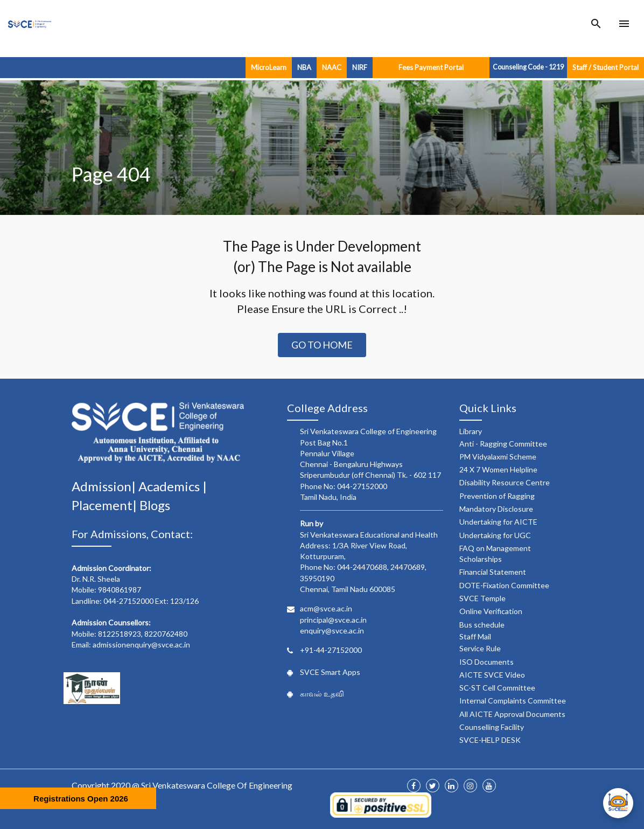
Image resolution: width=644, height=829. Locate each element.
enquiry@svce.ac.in (332, 631)
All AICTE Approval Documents (512, 714)
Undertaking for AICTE (498, 522)
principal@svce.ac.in (333, 620)
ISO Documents (486, 662)
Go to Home (322, 345)
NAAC (332, 67)
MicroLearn (269, 67)
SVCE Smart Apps (330, 672)
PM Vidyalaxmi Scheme (498, 457)
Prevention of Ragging (497, 496)
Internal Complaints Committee (513, 701)
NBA (304, 67)
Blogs (155, 505)
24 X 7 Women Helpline (498, 469)
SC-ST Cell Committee (497, 688)
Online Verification (491, 611)
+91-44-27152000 (331, 650)
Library (471, 431)
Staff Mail (475, 636)
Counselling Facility (492, 727)
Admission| (105, 486)
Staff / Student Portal (605, 67)
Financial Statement (493, 572)
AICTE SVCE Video (492, 675)
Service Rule (480, 648)
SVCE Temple (482, 598)
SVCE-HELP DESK (490, 740)
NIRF (360, 67)
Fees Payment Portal (431, 67)
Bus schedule (482, 625)
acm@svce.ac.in (326, 608)
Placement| (106, 505)
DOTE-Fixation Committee (504, 585)
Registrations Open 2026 (81, 799)
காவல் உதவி (322, 694)
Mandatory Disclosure (496, 509)
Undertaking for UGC (495, 535)
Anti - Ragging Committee (503, 444)
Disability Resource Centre (505, 482)
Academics (170, 486)
